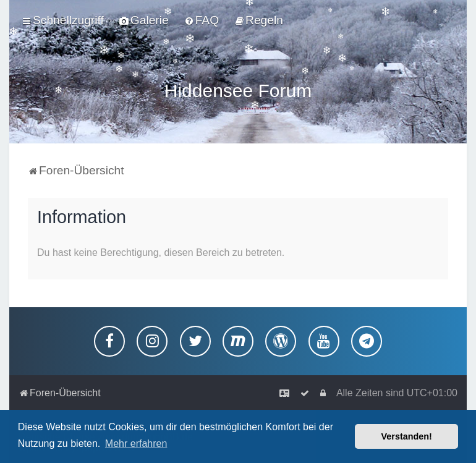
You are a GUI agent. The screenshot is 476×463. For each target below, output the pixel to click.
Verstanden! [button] (407, 436)
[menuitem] (144, 20)
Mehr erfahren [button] (136, 444)
